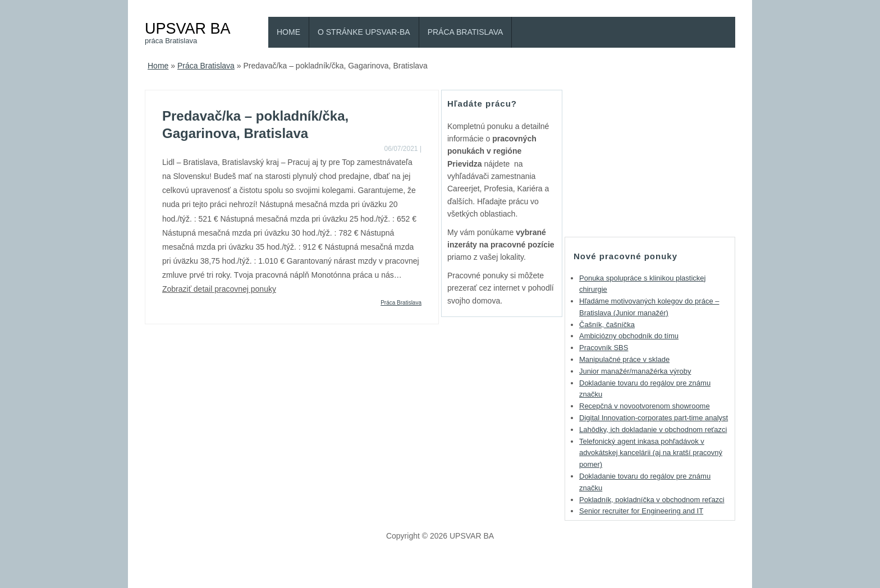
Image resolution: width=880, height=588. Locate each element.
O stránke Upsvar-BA (364, 32)
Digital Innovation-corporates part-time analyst (654, 418)
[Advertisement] (650, 160)
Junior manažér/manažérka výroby (635, 371)
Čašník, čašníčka (607, 325)
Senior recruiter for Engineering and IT (641, 511)
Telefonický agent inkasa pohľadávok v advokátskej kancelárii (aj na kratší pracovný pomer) (651, 453)
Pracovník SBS (604, 348)
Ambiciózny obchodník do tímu (629, 336)
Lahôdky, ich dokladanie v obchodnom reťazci (653, 429)
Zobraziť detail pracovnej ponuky (219, 289)
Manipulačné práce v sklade (624, 359)
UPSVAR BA (188, 28)
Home (288, 32)
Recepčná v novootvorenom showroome (645, 406)
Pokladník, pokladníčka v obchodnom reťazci (652, 500)
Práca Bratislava (466, 32)
